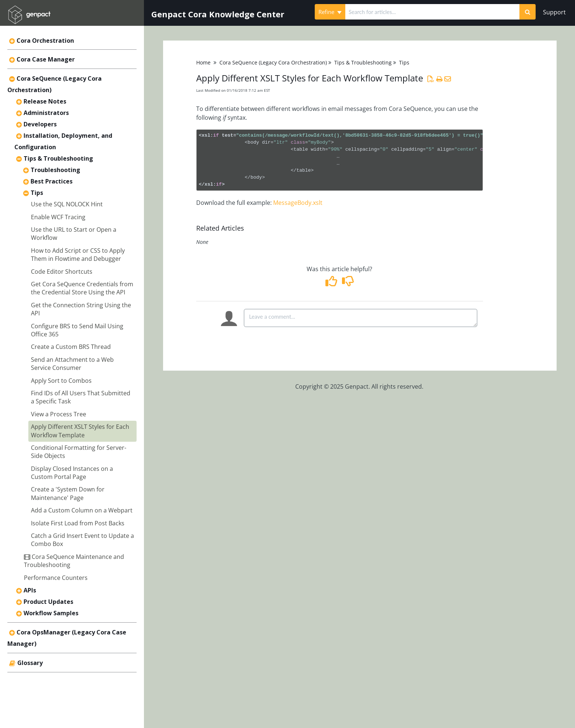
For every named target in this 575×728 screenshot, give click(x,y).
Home (203, 62)
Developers (40, 124)
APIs (30, 590)
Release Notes (45, 101)
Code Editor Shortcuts (62, 272)
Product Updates (48, 602)
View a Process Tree (59, 414)
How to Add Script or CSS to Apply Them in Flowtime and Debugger (78, 255)
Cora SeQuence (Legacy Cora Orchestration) (273, 62)
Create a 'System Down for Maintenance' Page (68, 493)
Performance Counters (56, 578)
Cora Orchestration (45, 41)
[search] (432, 12)
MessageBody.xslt (298, 203)
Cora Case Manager (46, 59)
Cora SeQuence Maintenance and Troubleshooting (74, 561)
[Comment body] (361, 318)
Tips (37, 193)
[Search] (528, 12)
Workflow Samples (51, 613)
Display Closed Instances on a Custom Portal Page (72, 473)
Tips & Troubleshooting (58, 158)
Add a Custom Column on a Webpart (82, 510)
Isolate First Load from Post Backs (78, 523)
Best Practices (52, 181)
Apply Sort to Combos (61, 381)
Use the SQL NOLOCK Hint (67, 204)
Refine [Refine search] (330, 12)
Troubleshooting (55, 170)
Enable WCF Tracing (58, 217)
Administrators (46, 113)
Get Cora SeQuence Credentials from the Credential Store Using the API (82, 288)
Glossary (30, 663)
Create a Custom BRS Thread (71, 347)
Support (554, 12)
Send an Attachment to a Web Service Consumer (72, 364)
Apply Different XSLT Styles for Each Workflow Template (80, 431)
